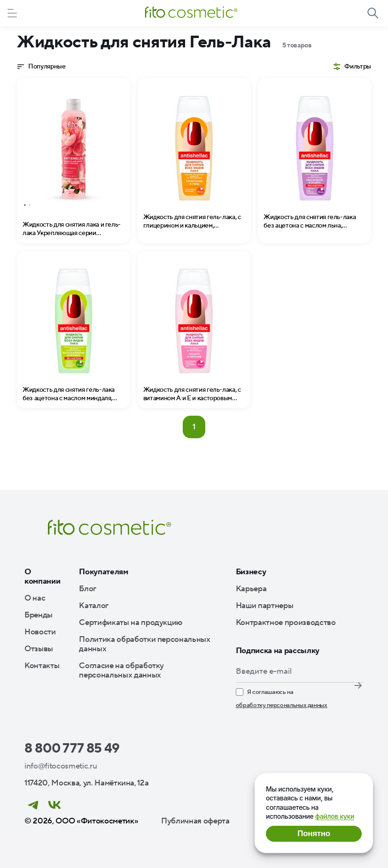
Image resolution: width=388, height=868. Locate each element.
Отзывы (39, 649)
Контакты (42, 666)
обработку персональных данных (282, 705)
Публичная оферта (195, 821)
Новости (40, 632)
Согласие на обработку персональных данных (121, 670)
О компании (42, 577)
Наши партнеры (265, 606)
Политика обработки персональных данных (144, 644)
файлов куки (335, 816)
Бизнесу (251, 572)
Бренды (39, 615)
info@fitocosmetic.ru (61, 766)
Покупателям (103, 572)
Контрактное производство (286, 623)
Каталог (94, 606)
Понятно (314, 834)
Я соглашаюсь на (282, 699)
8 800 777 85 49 (72, 748)
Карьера (251, 589)
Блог (88, 589)
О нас (35, 598)
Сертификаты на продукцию (131, 623)
